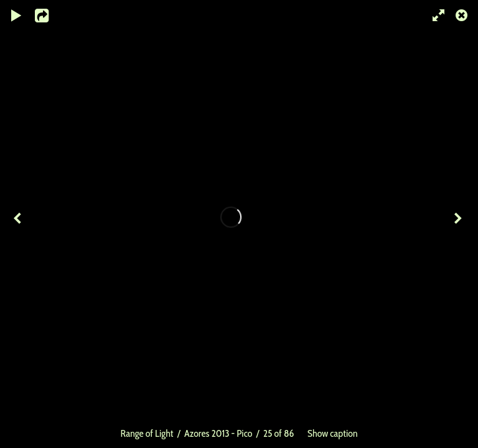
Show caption (332, 433)
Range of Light (147, 433)
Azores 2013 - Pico (218, 433)
